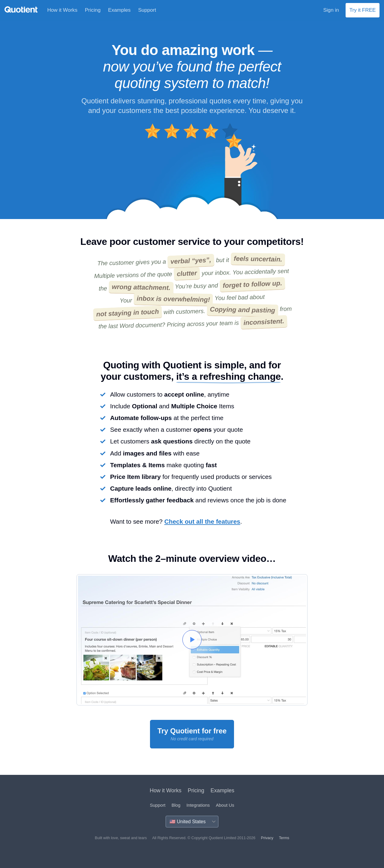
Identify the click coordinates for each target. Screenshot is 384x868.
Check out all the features (202, 521)
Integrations (198, 805)
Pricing (93, 10)
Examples (119, 10)
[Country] (192, 822)
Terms (284, 838)
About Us (225, 805)
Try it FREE (363, 10)
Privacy (267, 838)
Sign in (331, 10)
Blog (176, 805)
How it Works (62, 10)
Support (147, 10)
